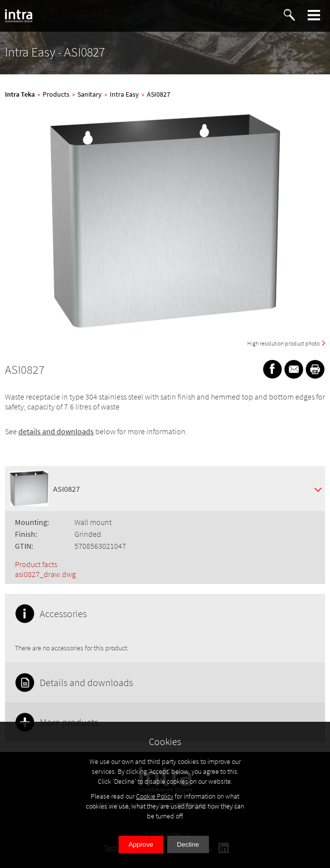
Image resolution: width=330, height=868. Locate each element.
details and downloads (56, 431)
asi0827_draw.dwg (45, 574)
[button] (314, 15)
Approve (141, 844)
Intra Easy (124, 94)
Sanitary (90, 94)
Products (56, 94)
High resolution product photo (283, 343)
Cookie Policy (155, 796)
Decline (188, 844)
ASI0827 (159, 94)
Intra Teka (20, 94)
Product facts (36, 564)
